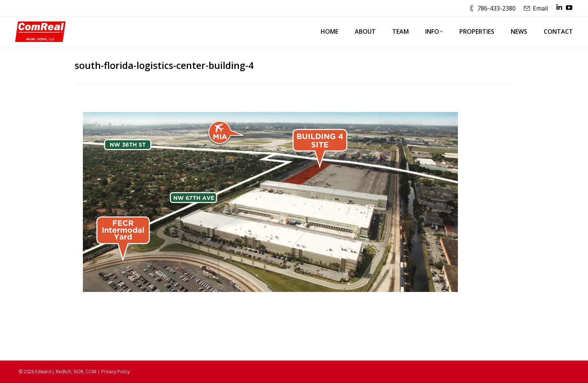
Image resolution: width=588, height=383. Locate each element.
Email (540, 8)
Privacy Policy (115, 372)
